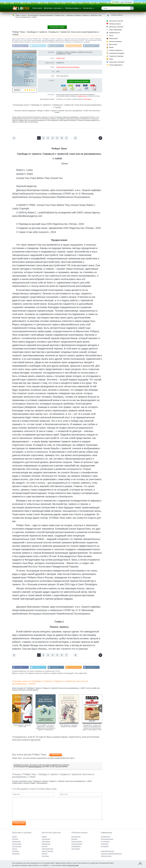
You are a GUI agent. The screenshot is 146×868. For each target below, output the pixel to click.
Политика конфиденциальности (111, 853)
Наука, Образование (116, 30)
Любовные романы (72, 8)
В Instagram (56, 46)
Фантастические (77, 841)
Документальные (115, 33)
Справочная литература (117, 53)
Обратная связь (106, 856)
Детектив (15, 839)
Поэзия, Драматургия (116, 65)
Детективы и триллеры (53, 8)
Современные (76, 846)
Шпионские (16, 853)
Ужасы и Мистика (48, 851)
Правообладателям (107, 851)
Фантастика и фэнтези (116, 21)
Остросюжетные (77, 844)
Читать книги (37, 8)
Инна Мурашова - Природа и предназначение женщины (69, 726)
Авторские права (57, 27)
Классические (17, 846)
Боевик (14, 836)
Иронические (16, 841)
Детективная (46, 841)
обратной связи (73, 865)
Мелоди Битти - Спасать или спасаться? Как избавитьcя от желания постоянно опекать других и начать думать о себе (92, 728)
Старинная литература (116, 56)
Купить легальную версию (79, 81)
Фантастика (87, 8)
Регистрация (128, 2)
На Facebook (20, 46)
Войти (117, 2)
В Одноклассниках (76, 46)
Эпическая (45, 856)
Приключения (113, 39)
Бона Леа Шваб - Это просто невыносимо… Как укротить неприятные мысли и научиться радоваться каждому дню (46, 728)
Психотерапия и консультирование (68, 67)
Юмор (111, 59)
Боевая (44, 836)
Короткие (74, 839)
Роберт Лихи (61, 58)
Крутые (15, 849)
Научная (45, 846)
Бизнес (111, 47)
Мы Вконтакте (93, 46)
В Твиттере (38, 46)
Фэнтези (45, 853)
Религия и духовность (116, 50)
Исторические (17, 844)
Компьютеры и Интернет (117, 62)
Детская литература (115, 41)
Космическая (46, 844)
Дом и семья (113, 44)
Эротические (76, 849)
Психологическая (47, 849)
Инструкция (88, 99)
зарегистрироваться (35, 767)
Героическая (46, 839)
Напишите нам (82, 96)
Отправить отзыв (19, 823)
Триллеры (15, 851)
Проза (111, 36)
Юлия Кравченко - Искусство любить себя (22, 726)
